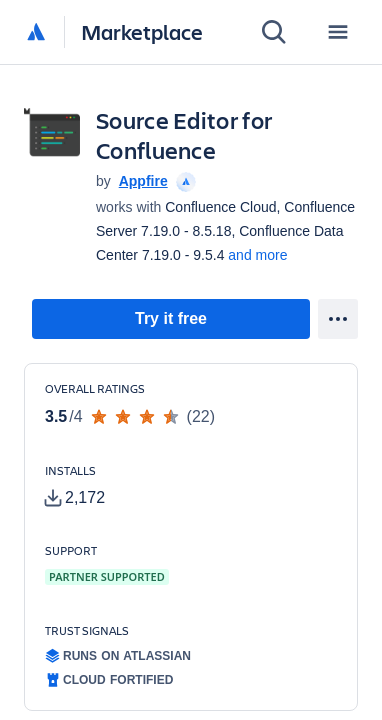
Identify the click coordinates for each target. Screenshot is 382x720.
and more (257, 255)
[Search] (274, 32)
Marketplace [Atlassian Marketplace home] (142, 31)
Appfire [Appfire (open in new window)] (143, 181)
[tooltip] (184, 181)
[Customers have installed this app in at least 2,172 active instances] (105, 486)
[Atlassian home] (36, 33)
